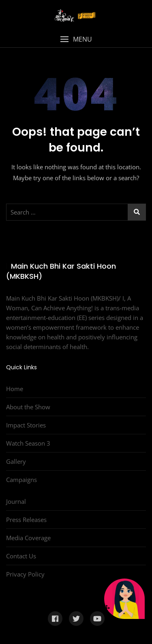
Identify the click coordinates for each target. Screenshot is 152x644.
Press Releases (26, 520)
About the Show (28, 407)
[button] (76, 39)
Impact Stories (26, 425)
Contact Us (21, 556)
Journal (16, 501)
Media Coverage (28, 538)
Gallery (16, 461)
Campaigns (21, 480)
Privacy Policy (25, 574)
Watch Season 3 (28, 443)
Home (15, 389)
